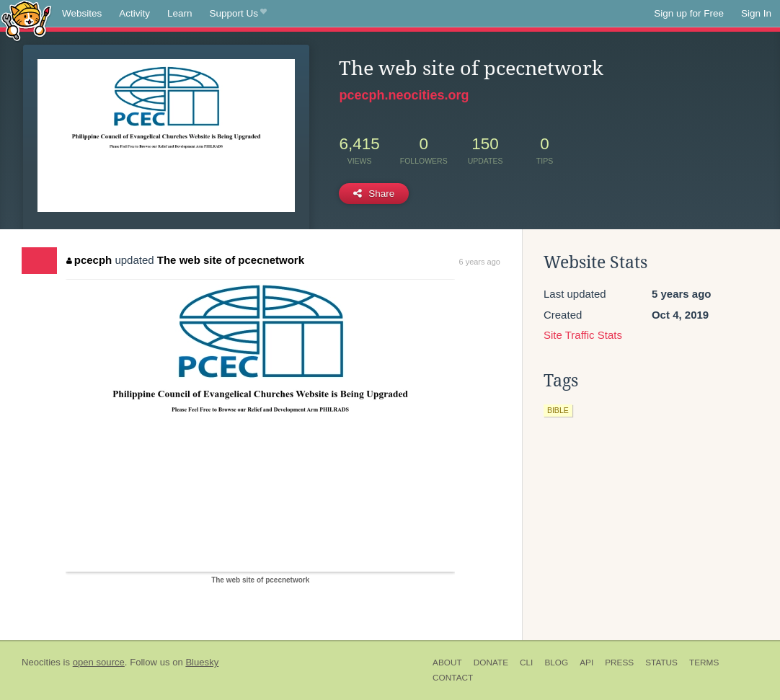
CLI (526, 663)
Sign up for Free (689, 13)
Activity (134, 13)
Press (619, 663)
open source (99, 662)
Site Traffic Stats (583, 335)
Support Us (238, 14)
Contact (453, 678)
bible (558, 410)
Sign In (756, 13)
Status (661, 663)
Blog (556, 663)
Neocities (41, 662)
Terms (704, 663)
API (586, 663)
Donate (491, 663)
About (447, 663)
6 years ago (479, 262)
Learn (180, 13)
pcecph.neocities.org (404, 95)
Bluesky (202, 662)
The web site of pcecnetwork (231, 260)
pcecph (89, 260)
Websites (82, 13)
